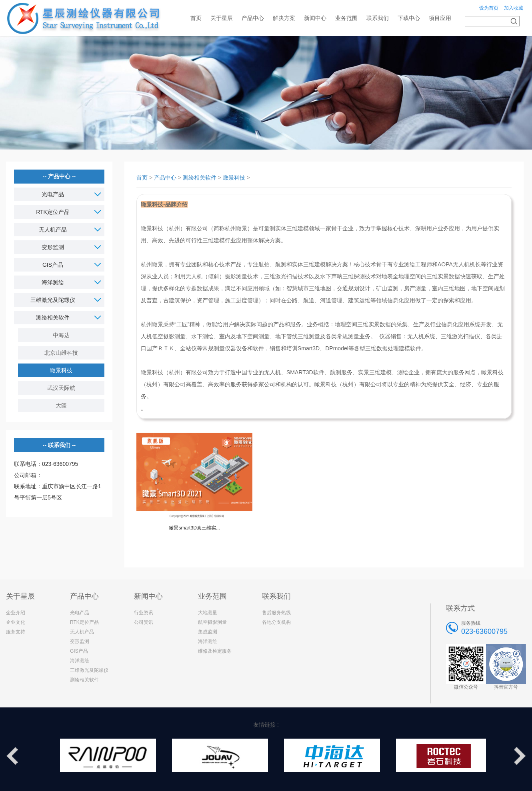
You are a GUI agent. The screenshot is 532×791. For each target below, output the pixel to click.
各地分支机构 (276, 622)
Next (520, 756)
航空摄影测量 (212, 622)
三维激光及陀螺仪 (89, 670)
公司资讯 (144, 622)
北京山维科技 (61, 353)
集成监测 (208, 632)
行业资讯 (144, 613)
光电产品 (80, 613)
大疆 (61, 405)
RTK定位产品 (84, 622)
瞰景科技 (61, 370)
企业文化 (16, 622)
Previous (12, 756)
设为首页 (489, 8)
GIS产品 (79, 651)
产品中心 (165, 178)
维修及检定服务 (215, 651)
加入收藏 (514, 8)
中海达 (61, 335)
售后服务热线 (276, 613)
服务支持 (16, 632)
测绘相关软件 (200, 178)
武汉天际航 (61, 388)
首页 (196, 18)
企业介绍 (16, 613)
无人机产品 (82, 632)
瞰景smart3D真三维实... (194, 528)
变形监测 (80, 641)
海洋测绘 (80, 661)
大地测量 (208, 613)
